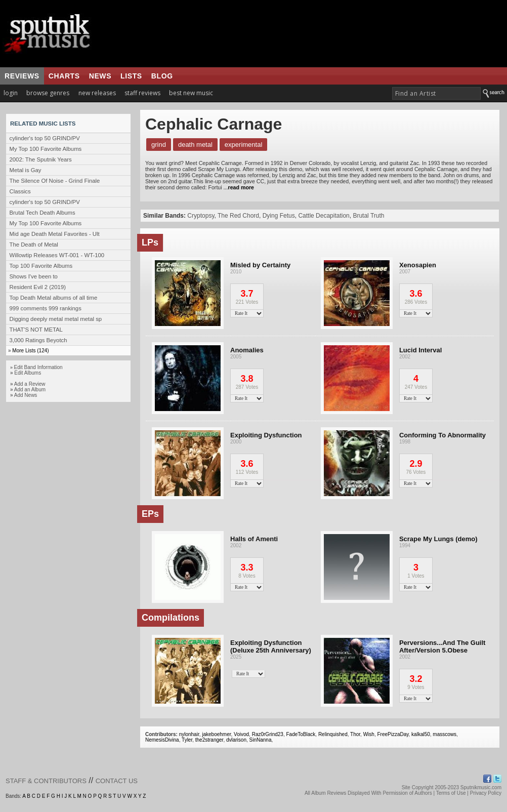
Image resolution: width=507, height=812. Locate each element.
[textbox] (436, 93)
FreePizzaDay (393, 734)
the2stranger (209, 740)
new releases (97, 93)
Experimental (243, 145)
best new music (191, 93)
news (100, 76)
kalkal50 (421, 734)
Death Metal (195, 145)
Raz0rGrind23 (268, 734)
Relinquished (333, 734)
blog (162, 76)
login (11, 93)
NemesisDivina (162, 740)
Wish (369, 734)
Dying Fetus (279, 216)
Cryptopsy (201, 216)
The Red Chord (238, 216)
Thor (355, 734)
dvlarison (236, 740)
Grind (159, 145)
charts (64, 76)
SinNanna (261, 740)
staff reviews (142, 93)
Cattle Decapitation (324, 216)
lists (131, 76)
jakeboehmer (216, 734)
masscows (445, 734)
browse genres (48, 93)
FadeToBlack (301, 734)
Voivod (241, 734)
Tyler (187, 740)
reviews (22, 76)
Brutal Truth (368, 216)
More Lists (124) (30, 351)
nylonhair (189, 734)
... (238, 187)
